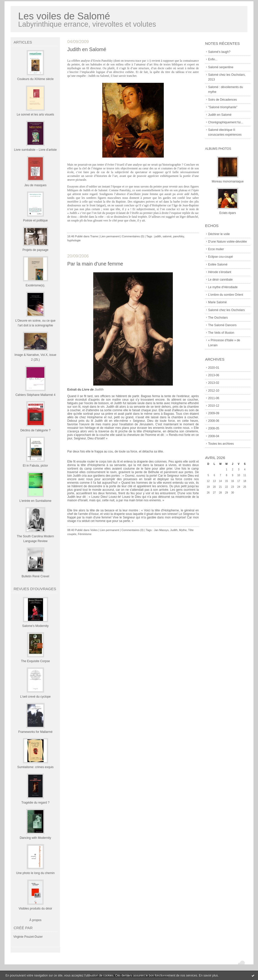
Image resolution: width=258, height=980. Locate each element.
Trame (94, 236)
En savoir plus (208, 975)
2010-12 (214, 406)
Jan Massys (161, 530)
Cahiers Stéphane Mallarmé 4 (35, 395)
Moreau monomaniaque (228, 181)
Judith (99, 390)
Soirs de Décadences (222, 100)
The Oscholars (218, 318)
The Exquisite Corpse (35, 661)
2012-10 (214, 391)
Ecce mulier (216, 249)
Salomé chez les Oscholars (226, 310)
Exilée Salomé (218, 265)
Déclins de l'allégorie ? (36, 430)
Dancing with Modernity (35, 838)
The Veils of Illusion (221, 333)
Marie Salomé (217, 302)
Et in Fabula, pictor (35, 466)
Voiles (94, 530)
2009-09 (214, 413)
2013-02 (214, 383)
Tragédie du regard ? (36, 803)
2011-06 (214, 398)
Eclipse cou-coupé (220, 257)
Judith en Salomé (220, 115)
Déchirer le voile (219, 234)
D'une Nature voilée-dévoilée (228, 242)
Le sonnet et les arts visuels (35, 115)
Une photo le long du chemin (35, 873)
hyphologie (74, 240)
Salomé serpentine (221, 67)
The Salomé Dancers (222, 325)
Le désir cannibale (220, 280)
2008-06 (214, 421)
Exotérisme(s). (35, 285)
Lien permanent (110, 236)
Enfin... (213, 59)
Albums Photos (218, 149)
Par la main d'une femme (95, 264)
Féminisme (85, 534)
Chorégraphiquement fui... (226, 122)
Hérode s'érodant (220, 272)
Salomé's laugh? (219, 52)
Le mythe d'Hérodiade (223, 287)
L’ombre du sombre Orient (226, 295)
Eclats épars (228, 213)
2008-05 (214, 428)
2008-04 (214, 436)
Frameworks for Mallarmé (35, 732)
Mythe (183, 530)
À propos (35, 920)
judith (158, 236)
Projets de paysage (35, 250)
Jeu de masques (35, 185)
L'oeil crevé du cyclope (35, 697)
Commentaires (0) (133, 236)
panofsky (179, 236)
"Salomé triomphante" (223, 107)
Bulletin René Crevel (35, 576)
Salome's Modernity (35, 626)
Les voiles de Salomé (64, 16)
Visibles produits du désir (35, 909)
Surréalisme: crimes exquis (35, 767)
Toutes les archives (221, 444)
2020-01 (214, 368)
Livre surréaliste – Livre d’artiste (35, 150)
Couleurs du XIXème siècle (35, 79)
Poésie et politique (35, 220)
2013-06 (214, 375)
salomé (167, 236)
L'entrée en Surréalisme (35, 501)
